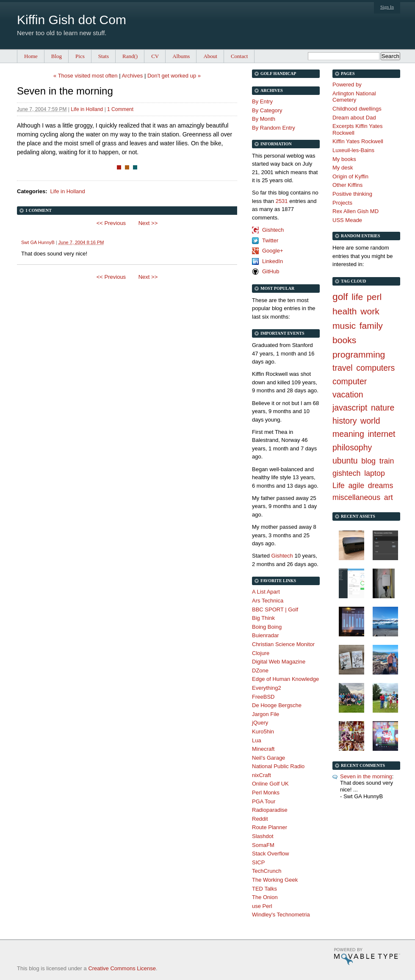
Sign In (387, 7)
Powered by (347, 85)
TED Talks (264, 889)
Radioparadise (270, 810)
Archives (132, 76)
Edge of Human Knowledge (285, 679)
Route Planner (270, 827)
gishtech (347, 473)
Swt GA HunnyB (38, 242)
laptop (375, 473)
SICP (258, 862)
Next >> (148, 223)
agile (356, 486)
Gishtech (273, 230)
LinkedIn (273, 261)
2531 (282, 201)
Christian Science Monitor (283, 644)
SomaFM (263, 845)
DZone (260, 670)
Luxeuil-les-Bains (353, 150)
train (387, 461)
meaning (348, 434)
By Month (264, 119)
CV (155, 56)
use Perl (262, 906)
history (344, 421)
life (357, 297)
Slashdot (263, 836)
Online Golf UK (270, 784)
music (344, 326)
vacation (348, 394)
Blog (57, 56)
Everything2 (267, 688)
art (389, 497)
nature (383, 408)
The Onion (265, 897)
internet (381, 434)
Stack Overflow (270, 854)
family (371, 326)
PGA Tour (264, 801)
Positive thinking (352, 194)
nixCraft (261, 775)
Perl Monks (266, 793)
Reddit (260, 819)
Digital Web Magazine (279, 662)
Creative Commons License (122, 968)
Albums (181, 56)
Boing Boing (267, 627)
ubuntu (345, 461)
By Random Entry (274, 128)
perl (374, 297)
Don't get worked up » (174, 76)
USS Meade (347, 220)
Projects (342, 203)
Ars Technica (268, 601)
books (344, 340)
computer (350, 381)
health (345, 311)
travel (343, 368)
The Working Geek (275, 880)
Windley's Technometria (281, 915)
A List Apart (266, 592)
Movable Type (367, 956)
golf (340, 297)
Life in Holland (87, 109)
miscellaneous (356, 497)
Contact (239, 56)
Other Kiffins (347, 185)
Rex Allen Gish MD (356, 211)
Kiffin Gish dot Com (72, 20)
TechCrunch (267, 871)
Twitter (270, 240)
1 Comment (120, 109)
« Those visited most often (86, 76)
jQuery (260, 723)
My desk (343, 168)
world (370, 421)
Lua (257, 740)
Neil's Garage (268, 758)
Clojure (261, 653)
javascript (350, 408)
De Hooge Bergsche (277, 705)
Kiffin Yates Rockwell (358, 141)
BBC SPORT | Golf (275, 609)
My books (344, 159)
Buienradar (266, 635)
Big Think (263, 618)
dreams (381, 486)
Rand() (130, 56)
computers (375, 368)
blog (368, 461)
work (370, 311)
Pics (80, 56)
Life (339, 486)
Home (31, 56)
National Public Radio (278, 766)
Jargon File (266, 714)
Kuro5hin (263, 732)
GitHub (271, 271)
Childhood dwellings (357, 109)
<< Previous (111, 223)
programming (359, 354)
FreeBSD (263, 697)
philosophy (352, 447)
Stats (104, 56)
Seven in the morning (366, 776)
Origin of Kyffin (350, 176)
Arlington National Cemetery (354, 97)
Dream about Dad (354, 118)
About (210, 56)
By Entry (262, 101)
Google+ (273, 251)
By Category (267, 110)
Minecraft (263, 749)
